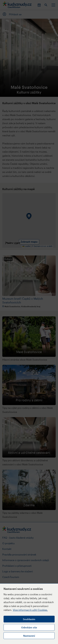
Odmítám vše (29, 627)
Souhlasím (29, 619)
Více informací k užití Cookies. (30, 610)
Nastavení (29, 636)
